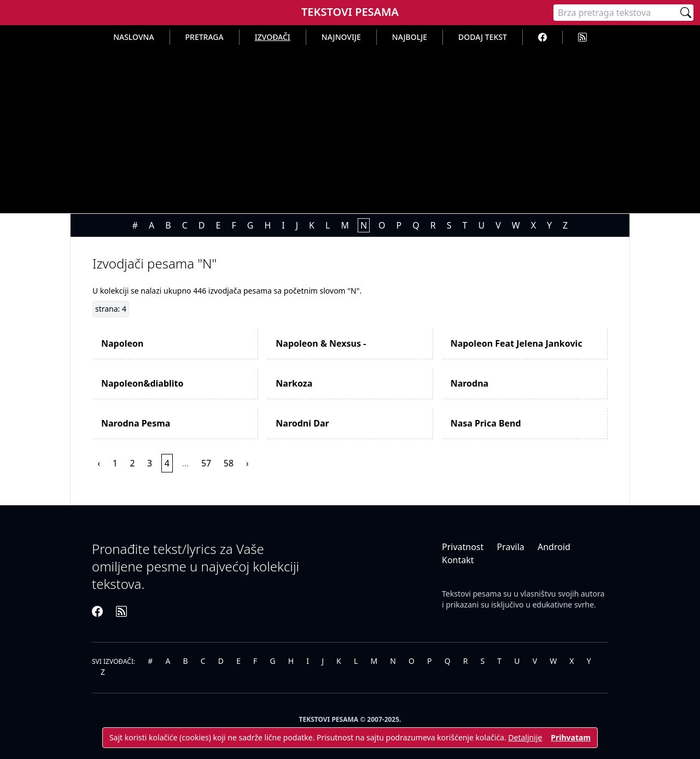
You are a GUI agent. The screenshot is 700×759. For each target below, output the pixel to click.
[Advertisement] (350, 127)
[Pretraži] (686, 13)
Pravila (510, 547)
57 (206, 463)
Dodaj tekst (483, 37)
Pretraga (205, 37)
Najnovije (341, 37)
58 (229, 463)
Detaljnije (525, 737)
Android (554, 547)
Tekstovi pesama (472, 594)
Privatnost (463, 547)
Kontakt (458, 560)
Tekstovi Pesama (350, 12)
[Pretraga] (616, 13)
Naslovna (133, 37)
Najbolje (410, 37)
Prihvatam (571, 737)
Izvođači (273, 37)
